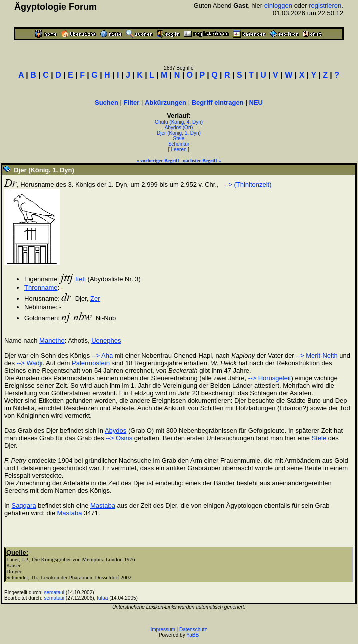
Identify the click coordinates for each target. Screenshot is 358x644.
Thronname (41, 288)
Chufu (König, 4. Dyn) (179, 122)
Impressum (163, 629)
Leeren (179, 150)
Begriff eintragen (218, 103)
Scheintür (179, 144)
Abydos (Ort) (179, 128)
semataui (55, 592)
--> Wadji (30, 363)
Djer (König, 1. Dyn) (179, 133)
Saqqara (24, 505)
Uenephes (106, 340)
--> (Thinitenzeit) (247, 185)
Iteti (81, 279)
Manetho (52, 340)
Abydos (116, 430)
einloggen (278, 6)
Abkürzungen (166, 103)
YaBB (193, 635)
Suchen (107, 103)
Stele (179, 139)
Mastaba (103, 505)
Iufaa (102, 598)
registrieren (325, 6)
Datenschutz (193, 629)
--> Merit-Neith (317, 355)
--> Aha (102, 355)
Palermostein (91, 363)
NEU (256, 103)
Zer (95, 299)
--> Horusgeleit (270, 378)
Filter (132, 103)
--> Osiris (119, 438)
